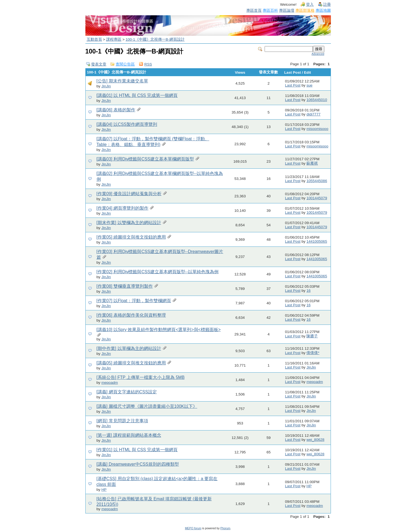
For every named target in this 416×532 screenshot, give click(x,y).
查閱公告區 (125, 64)
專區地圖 (323, 10)
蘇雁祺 (312, 163)
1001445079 (317, 198)
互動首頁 (94, 39)
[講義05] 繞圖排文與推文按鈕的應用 (131, 363)
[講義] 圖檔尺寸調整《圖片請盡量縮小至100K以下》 (147, 406)
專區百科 (270, 10)
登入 (310, 5)
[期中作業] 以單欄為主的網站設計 (129, 348)
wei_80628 (315, 440)
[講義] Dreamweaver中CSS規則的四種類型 (138, 464)
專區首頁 (254, 10)
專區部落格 (305, 10)
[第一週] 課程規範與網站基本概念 (129, 435)
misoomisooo (317, 129)
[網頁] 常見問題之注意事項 (122, 421)
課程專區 (114, 39)
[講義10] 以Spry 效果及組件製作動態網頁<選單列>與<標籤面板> (159, 330)
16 (308, 291)
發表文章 (99, 64)
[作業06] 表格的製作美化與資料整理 (131, 315)
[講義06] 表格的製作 (116, 110)
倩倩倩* (313, 353)
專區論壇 (287, 10)
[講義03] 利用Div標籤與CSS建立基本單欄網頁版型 (145, 159)
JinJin (106, 86)
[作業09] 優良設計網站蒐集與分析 (129, 194)
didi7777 (313, 114)
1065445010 (317, 100)
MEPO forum (193, 528)
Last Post (293, 85)
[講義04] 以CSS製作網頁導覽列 (127, 124)
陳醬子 (312, 336)
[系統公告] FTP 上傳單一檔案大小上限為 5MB (141, 377)
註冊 (327, 5)
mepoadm (110, 383)
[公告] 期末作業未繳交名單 (122, 81)
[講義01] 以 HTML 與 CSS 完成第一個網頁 (137, 95)
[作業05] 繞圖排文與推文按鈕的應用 (131, 237)
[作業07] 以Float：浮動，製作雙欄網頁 (134, 301)
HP (104, 490)
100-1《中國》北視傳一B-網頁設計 (155, 39)
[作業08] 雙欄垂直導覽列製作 (125, 286)
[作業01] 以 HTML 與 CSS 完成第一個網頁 (137, 450)
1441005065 (317, 241)
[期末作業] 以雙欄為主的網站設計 (129, 223)
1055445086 (317, 181)
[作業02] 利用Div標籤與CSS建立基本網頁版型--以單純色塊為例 (158, 272)
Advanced (318, 54)
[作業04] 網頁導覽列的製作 (122, 208)
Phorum (225, 528)
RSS (148, 64)
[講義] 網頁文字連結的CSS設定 (127, 392)
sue (309, 85)
